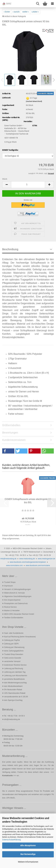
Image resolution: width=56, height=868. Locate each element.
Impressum (8, 586)
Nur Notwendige (28, 854)
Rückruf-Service (10, 607)
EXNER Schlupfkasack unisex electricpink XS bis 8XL (28, 501)
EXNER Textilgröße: (10, 150)
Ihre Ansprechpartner (12, 600)
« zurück (16, 12)
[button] (7, 185)
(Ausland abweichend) (34, 101)
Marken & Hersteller (12, 611)
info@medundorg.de (8, 559)
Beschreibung (10, 249)
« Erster (7, 12)
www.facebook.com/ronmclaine (38, 565)
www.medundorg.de (27, 559)
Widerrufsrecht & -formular (14, 593)
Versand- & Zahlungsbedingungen (17, 589)
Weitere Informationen (28, 862)
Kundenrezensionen (14, 440)
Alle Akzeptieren (28, 845)
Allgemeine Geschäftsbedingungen (18, 596)
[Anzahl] (28, 185)
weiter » (26, 12)
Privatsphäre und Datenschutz (16, 603)
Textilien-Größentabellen (14, 618)
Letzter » (35, 12)
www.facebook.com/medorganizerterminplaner (28, 562)
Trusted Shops (10, 582)
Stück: (5, 179)
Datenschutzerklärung (11, 840)
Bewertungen (10, 433)
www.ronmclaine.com (14, 565)
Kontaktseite (7, 776)
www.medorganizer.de (46, 559)
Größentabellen (11, 425)
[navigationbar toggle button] (52, 4)
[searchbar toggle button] (38, 4)
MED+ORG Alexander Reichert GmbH (19, 614)
